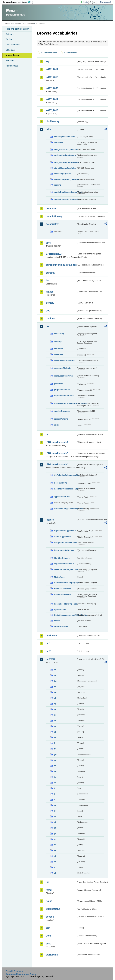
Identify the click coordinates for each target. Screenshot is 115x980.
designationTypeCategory (65, 155)
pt (55, 834)
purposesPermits (62, 390)
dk (55, 721)
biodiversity (53, 121)
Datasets (10, 34)
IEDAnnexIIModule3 (57, 453)
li (55, 794)
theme (57, 621)
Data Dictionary (28, 23)
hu (55, 771)
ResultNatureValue (63, 594)
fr (55, 749)
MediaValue (59, 577)
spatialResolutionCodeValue (65, 199)
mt (55, 816)
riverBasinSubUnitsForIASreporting (65, 403)
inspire (50, 520)
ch (55, 698)
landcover (52, 636)
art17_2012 (52, 99)
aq (47, 61)
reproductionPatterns (64, 396)
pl (55, 828)
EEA (18, 2)
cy (55, 704)
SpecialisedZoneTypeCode (65, 604)
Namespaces (12, 66)
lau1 (48, 643)
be (55, 687)
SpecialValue (60, 610)
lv (55, 811)
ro (55, 839)
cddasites (58, 142)
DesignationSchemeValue (65, 542)
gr (55, 760)
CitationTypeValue (62, 536)
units (56, 425)
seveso (50, 917)
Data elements (13, 45)
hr (55, 766)
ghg (48, 311)
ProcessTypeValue (62, 588)
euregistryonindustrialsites (61, 265)
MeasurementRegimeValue (65, 569)
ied (48, 434)
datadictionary (54, 216)
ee (55, 726)
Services (10, 61)
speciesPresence (62, 411)
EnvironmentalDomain (64, 550)
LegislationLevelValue (64, 564)
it (55, 788)
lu (55, 805)
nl (55, 822)
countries (58, 349)
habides (50, 318)
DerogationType (61, 483)
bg (55, 692)
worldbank (52, 955)
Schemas (10, 50)
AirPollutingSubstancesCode (65, 475)
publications (53, 909)
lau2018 (50, 659)
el (55, 732)
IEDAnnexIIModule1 (57, 442)
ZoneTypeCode (61, 626)
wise (48, 944)
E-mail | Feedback (14, 971)
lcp (48, 882)
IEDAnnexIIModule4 (57, 464)
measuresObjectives (63, 376)
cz (55, 709)
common (51, 208)
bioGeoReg (59, 334)
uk (55, 873)
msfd (49, 890)
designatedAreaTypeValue (65, 149)
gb (55, 754)
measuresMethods (62, 368)
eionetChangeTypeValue (65, 168)
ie (55, 777)
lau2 (48, 651)
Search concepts (71, 53)
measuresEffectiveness (65, 360)
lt (55, 800)
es (55, 737)
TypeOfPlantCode (62, 497)
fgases (50, 292)
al (55, 670)
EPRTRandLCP (54, 254)
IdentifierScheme (62, 558)
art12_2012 (52, 69)
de (55, 715)
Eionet (17, 23)
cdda (49, 129)
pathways (58, 384)
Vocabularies (12, 55)
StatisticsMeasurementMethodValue (65, 615)
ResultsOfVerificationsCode (65, 489)
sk (55, 862)
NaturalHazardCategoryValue (65, 583)
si (55, 856)
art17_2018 (52, 110)
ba (55, 681)
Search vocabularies (49, 53)
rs (55, 845)
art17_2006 (52, 88)
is (55, 783)
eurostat (51, 273)
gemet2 (50, 303)
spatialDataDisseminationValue (65, 192)
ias (47, 326)
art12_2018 (52, 77)
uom (48, 936)
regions (57, 185)
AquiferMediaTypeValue (65, 530)
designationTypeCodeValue (65, 162)
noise (49, 901)
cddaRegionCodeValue (64, 137)
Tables (9, 39)
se (55, 850)
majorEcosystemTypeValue (65, 179)
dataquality (52, 224)
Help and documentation (17, 29)
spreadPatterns (61, 419)
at (55, 675)
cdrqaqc (58, 341)
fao (48, 281)
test (48, 928)
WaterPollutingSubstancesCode (65, 509)
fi (55, 743)
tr (55, 867)
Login (86, 2)
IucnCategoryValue (63, 174)
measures (59, 354)
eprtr (49, 243)
